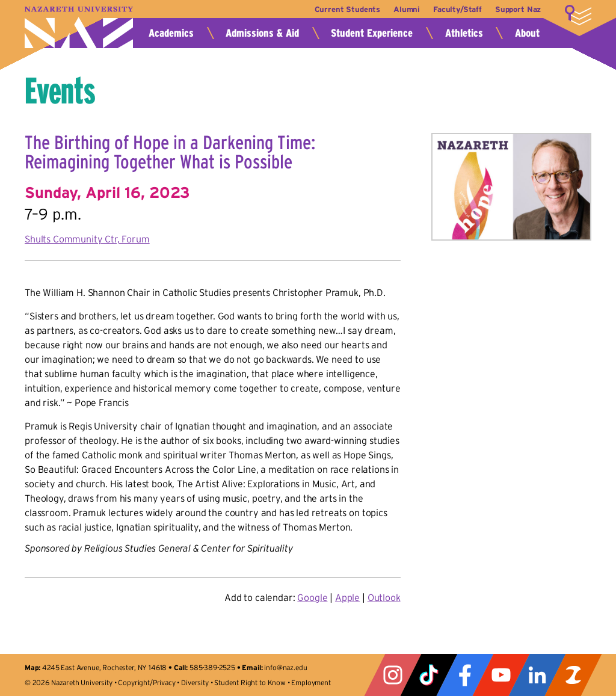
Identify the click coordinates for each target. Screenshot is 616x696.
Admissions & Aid (262, 33)
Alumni (404, 9)
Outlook (384, 597)
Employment (311, 682)
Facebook (465, 675)
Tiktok (429, 675)
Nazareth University (79, 27)
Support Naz (518, 9)
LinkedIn (537, 675)
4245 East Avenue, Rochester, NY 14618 (104, 667)
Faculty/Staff (456, 9)
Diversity (195, 682)
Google (312, 597)
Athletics (464, 33)
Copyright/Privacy (146, 682)
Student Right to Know (250, 682)
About (527, 33)
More (578, 15)
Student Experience (372, 33)
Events (60, 91)
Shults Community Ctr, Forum (87, 239)
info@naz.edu (285, 667)
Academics (171, 33)
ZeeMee (573, 675)
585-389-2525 (212, 667)
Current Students (343, 9)
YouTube (501, 675)
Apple (347, 597)
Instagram (393, 675)
